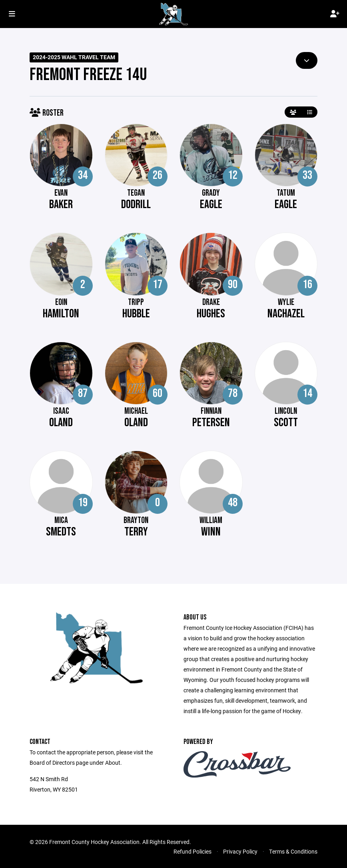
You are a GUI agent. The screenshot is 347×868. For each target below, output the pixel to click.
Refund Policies (192, 851)
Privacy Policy (240, 851)
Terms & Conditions (293, 851)
